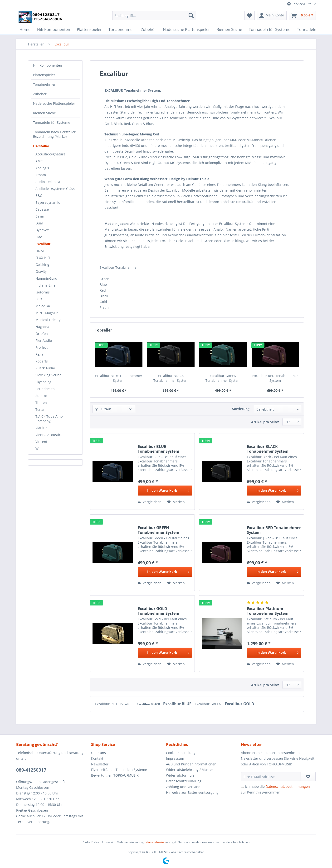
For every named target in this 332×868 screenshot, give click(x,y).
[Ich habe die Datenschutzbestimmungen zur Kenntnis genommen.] (242, 786)
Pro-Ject (41, 347)
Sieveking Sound (49, 375)
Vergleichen (150, 502)
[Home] (25, 30)
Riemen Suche (44, 113)
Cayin (40, 216)
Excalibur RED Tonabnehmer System (275, 378)
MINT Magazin (47, 313)
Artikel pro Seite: (265, 422)
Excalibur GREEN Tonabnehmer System (223, 378)
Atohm (41, 175)
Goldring (42, 265)
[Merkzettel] (250, 15)
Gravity (41, 271)
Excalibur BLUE (178, 704)
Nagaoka (42, 327)
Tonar (40, 409)
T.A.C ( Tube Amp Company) (49, 419)
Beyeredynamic (48, 202)
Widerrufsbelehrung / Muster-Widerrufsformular (190, 772)
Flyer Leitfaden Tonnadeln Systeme (119, 770)
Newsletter (100, 764)
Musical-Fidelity (48, 320)
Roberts (42, 361)
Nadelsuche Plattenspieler (54, 103)
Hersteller (41, 146)
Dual (39, 223)
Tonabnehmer (44, 84)
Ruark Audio (45, 368)
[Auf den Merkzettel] (176, 502)
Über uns (98, 753)
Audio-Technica (48, 182)
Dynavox (42, 230)
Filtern (103, 409)
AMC (39, 161)
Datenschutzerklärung (184, 781)
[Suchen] (191, 15)
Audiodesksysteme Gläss (55, 189)
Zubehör (40, 94)
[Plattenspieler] (89, 30)
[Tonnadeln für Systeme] (270, 30)
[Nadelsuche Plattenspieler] (186, 30)
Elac (39, 237)
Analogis (42, 168)
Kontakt (97, 758)
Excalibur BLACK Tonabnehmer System (171, 378)
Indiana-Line (45, 285)
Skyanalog (43, 382)
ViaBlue (41, 428)
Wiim (39, 449)
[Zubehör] (149, 30)
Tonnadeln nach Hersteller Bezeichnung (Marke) (54, 134)
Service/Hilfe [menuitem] (300, 4)
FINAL (40, 251)
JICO (39, 299)
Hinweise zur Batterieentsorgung (192, 792)
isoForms (43, 292)
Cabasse (42, 209)
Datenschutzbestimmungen (288, 786)
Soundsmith (45, 389)
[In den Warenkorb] (165, 491)
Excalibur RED (106, 704)
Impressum (175, 758)
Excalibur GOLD (239, 704)
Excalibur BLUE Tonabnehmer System (119, 378)
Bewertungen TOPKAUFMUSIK (115, 775)
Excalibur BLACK (149, 704)
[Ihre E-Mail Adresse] (271, 777)
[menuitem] (154, 18)
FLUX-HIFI (43, 258)
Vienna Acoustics (49, 435)
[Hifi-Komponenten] (54, 30)
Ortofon (42, 334)
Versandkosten (156, 842)
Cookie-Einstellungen (183, 753)
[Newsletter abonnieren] (308, 777)
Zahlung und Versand (183, 787)
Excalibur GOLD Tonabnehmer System (159, 611)
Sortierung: (241, 409)
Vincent (41, 442)
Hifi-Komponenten (48, 65)
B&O (39, 196)
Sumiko (41, 396)
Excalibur (43, 244)
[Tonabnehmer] (121, 30)
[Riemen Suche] (229, 30)
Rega (39, 354)
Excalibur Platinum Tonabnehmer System (268, 611)
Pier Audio (44, 340)
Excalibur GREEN (209, 704)
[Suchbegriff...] (154, 15)
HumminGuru (46, 278)
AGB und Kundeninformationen (191, 764)
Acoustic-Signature (50, 154)
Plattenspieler (44, 75)
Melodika (43, 306)
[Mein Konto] (272, 15)
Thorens (42, 403)
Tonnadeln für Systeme (52, 122)
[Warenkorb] (302, 15)
